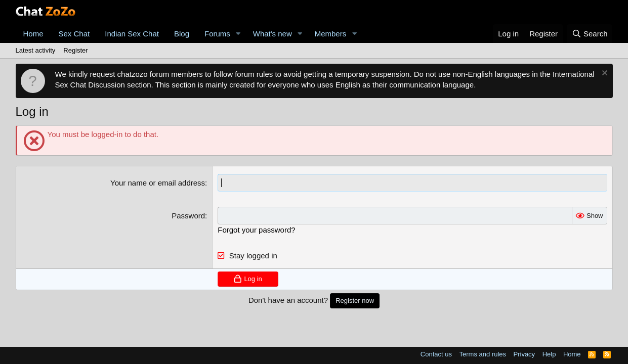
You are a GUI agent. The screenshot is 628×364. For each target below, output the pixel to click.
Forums (217, 34)
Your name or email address (158, 183)
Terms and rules (483, 354)
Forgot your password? (256, 230)
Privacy (525, 354)
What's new (273, 34)
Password (188, 216)
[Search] (590, 34)
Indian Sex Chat (132, 34)
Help (549, 354)
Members (331, 34)
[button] (238, 34)
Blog (182, 34)
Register (75, 50)
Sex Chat (74, 34)
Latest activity (36, 50)
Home (33, 34)
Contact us (436, 354)
